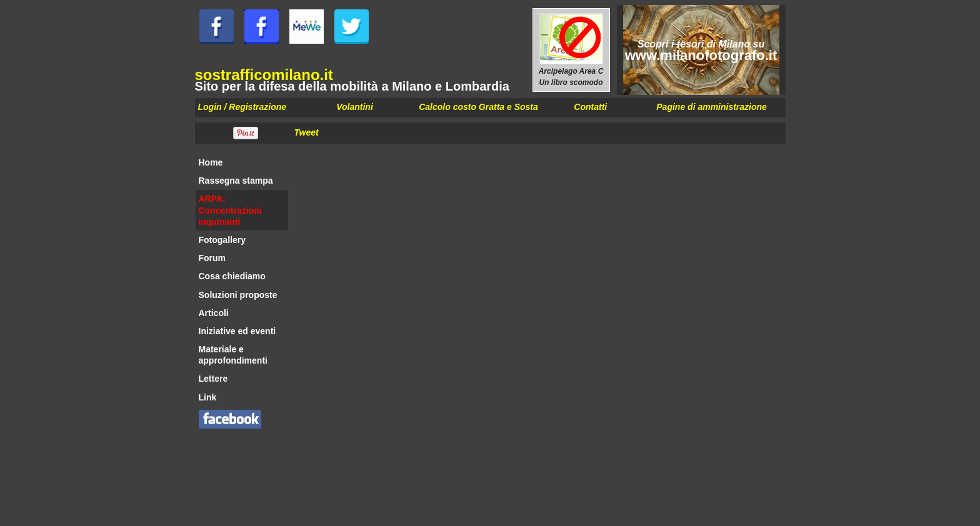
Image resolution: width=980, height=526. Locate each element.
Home (211, 162)
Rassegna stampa (236, 181)
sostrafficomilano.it (264, 75)
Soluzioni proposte (238, 295)
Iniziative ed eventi (237, 331)
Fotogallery (222, 240)
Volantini (355, 107)
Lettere (213, 379)
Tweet (307, 132)
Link (208, 397)
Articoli (214, 313)
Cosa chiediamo (232, 276)
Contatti (590, 107)
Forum (212, 258)
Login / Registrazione (242, 107)
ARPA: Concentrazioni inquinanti (230, 210)
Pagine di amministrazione (712, 107)
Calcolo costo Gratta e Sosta (478, 107)
